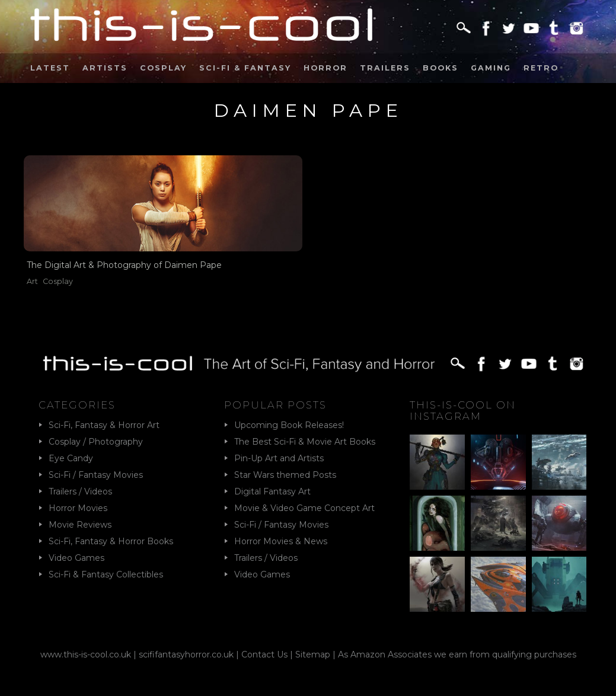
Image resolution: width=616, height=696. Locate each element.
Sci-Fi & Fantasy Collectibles (106, 574)
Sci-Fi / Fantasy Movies (96, 475)
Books (441, 68)
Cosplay (163, 68)
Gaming (491, 68)
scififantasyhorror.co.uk (186, 655)
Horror (325, 68)
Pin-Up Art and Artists (279, 458)
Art (32, 281)
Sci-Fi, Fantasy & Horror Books (111, 541)
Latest (50, 68)
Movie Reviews (80, 525)
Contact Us (264, 655)
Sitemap (313, 655)
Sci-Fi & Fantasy (245, 68)
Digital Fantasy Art (272, 491)
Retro (541, 68)
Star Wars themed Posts (285, 475)
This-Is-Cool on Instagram (463, 410)
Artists (105, 68)
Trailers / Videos (80, 491)
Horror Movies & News (281, 541)
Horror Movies (78, 508)
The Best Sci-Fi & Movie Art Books (305, 442)
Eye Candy (71, 458)
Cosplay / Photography (96, 442)
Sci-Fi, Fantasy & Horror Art (104, 425)
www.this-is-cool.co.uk (86, 655)
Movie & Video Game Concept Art (304, 508)
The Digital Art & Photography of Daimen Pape (124, 265)
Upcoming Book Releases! (289, 425)
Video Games (76, 558)
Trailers (385, 68)
